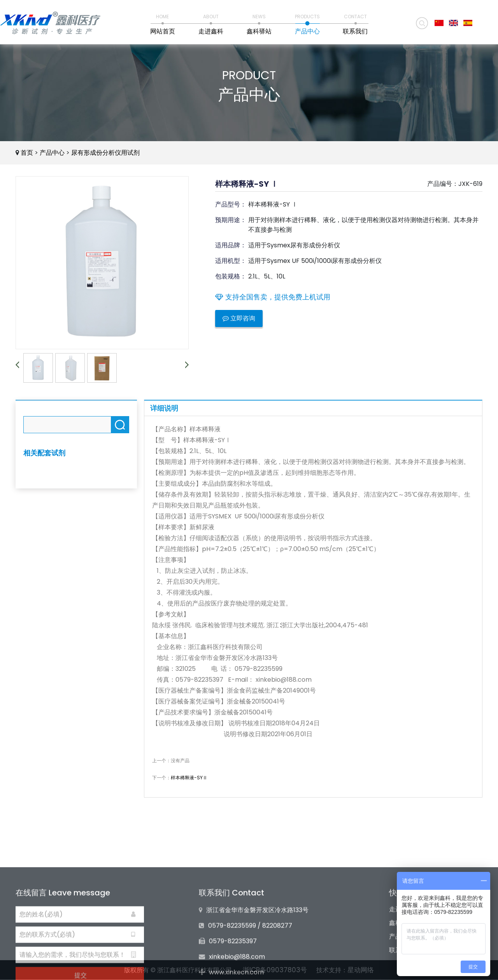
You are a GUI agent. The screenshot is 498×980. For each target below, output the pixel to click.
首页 (27, 153)
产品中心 (52, 153)
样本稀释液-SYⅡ (189, 778)
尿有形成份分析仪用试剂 (105, 153)
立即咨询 (239, 318)
